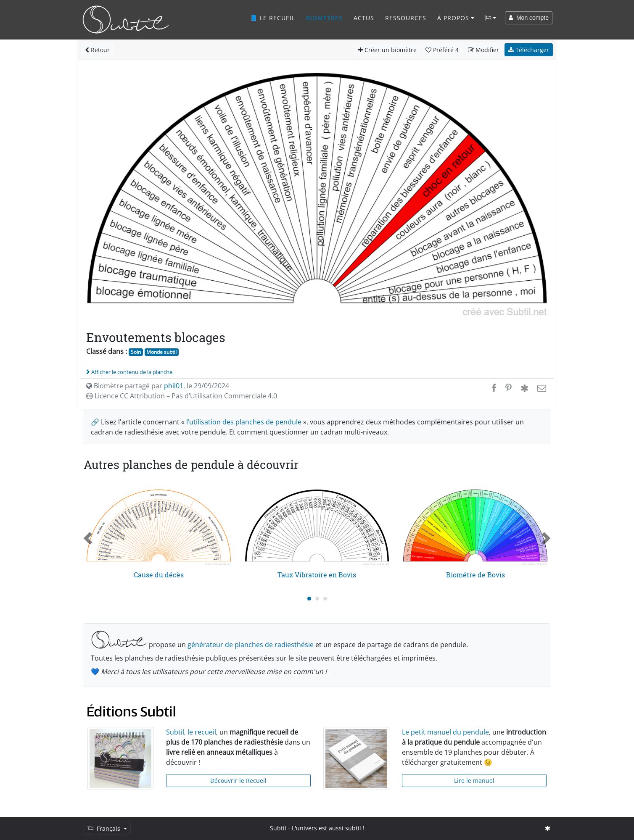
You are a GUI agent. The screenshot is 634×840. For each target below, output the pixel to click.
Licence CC (182, 396)
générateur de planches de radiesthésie (251, 645)
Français (105, 828)
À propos (453, 18)
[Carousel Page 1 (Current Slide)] (309, 599)
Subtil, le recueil (191, 732)
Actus (364, 18)
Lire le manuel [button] (474, 781)
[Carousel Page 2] (317, 599)
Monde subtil (161, 352)
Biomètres (324, 18)
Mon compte (529, 18)
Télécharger (529, 50)
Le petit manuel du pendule (445, 732)
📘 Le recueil (272, 18)
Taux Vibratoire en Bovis (317, 575)
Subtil (278, 828)
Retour (97, 50)
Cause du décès (159, 575)
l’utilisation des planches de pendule (244, 422)
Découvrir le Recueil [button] (238, 781)
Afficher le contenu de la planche (129, 372)
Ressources (406, 18)
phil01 (174, 386)
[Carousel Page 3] (325, 599)
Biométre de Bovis (475, 575)
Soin (136, 352)
